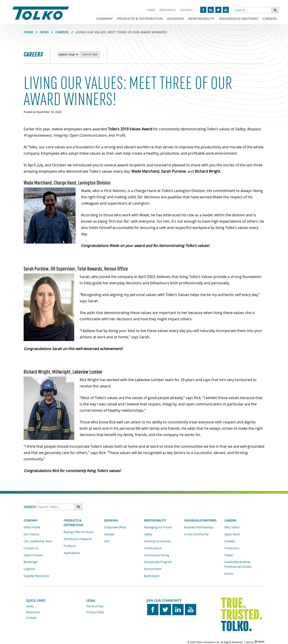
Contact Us (31, 548)
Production (232, 548)
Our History (31, 534)
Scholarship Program (158, 562)
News (151, 10)
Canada (109, 534)
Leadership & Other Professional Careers (238, 564)
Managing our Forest (158, 527)
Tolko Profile (32, 527)
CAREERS (62, 32)
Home (28, 32)
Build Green (152, 576)
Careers (270, 19)
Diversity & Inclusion (158, 541)
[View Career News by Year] (68, 54)
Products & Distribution (140, 19)
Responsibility (201, 19)
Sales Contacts (33, 555)
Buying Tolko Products (79, 532)
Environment (153, 569)
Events (229, 574)
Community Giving (156, 555)
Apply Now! (232, 534)
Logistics (29, 569)
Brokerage (30, 562)
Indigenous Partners (239, 19)
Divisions (176, 19)
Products (70, 546)
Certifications (153, 548)
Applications (72, 553)
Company (104, 19)
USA (107, 541)
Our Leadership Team (38, 541)
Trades (229, 555)
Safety (148, 534)
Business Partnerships (199, 527)
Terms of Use (95, 606)
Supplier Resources (36, 576)
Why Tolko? (232, 527)
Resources (168, 10)
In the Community (196, 534)
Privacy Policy (95, 612)
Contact (186, 10)
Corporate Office (115, 527)
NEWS (44, 32)
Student (230, 541)
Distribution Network (78, 539)
